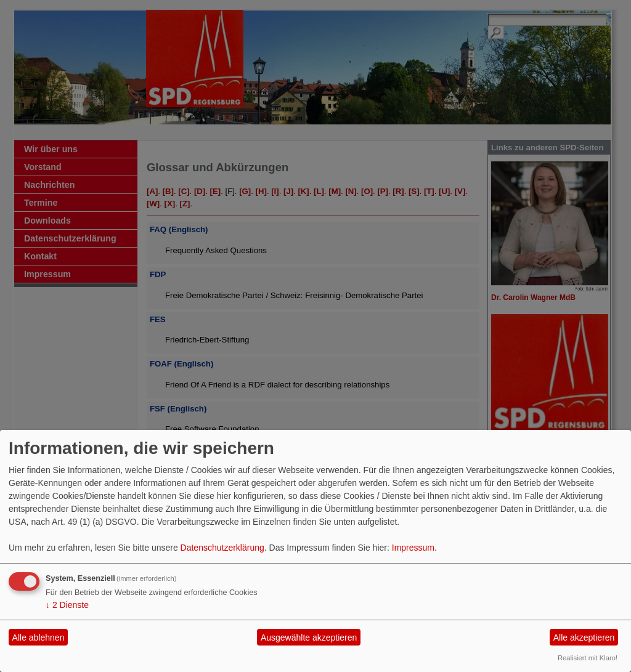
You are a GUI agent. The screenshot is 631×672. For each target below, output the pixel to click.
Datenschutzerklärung (222, 548)
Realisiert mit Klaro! (588, 658)
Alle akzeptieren (584, 638)
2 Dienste (67, 605)
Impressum (413, 548)
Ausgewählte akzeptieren (309, 638)
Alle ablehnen (39, 638)
